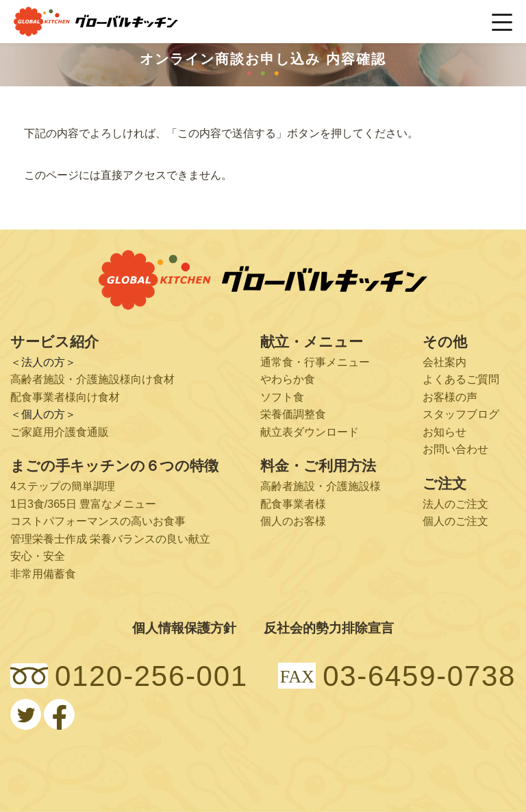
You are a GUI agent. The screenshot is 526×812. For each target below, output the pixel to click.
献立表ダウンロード (310, 432)
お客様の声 (450, 397)
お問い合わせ (455, 449)
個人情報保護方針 (184, 628)
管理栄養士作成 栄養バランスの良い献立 (110, 539)
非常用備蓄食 (43, 574)
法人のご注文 (455, 504)
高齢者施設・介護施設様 (321, 486)
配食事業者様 (293, 504)
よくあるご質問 (461, 379)
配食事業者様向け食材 (65, 397)
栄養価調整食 (293, 414)
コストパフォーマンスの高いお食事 (98, 521)
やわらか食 (288, 379)
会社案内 (444, 362)
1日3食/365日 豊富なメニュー (83, 504)
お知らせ (444, 432)
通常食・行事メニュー (315, 362)
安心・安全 (38, 556)
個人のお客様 (293, 521)
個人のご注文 (455, 521)
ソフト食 (282, 397)
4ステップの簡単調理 (63, 486)
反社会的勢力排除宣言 (329, 628)
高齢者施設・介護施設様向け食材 (92, 379)
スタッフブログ (461, 414)
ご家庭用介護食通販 (60, 432)
